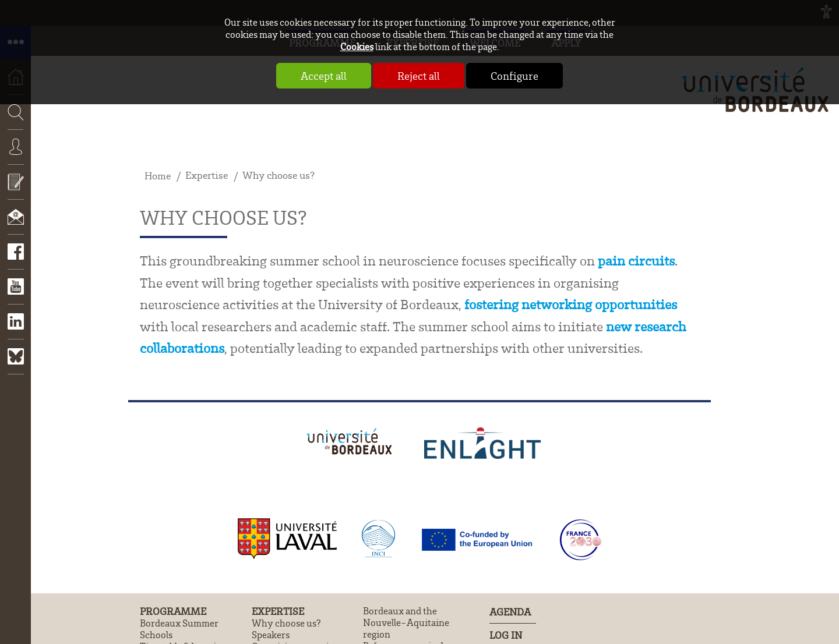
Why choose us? (279, 175)
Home (158, 176)
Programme (173, 611)
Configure (514, 76)
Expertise (207, 175)
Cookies (357, 46)
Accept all (324, 76)
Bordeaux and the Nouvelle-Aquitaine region (406, 622)
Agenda (510, 612)
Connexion (15, 155)
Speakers (271, 635)
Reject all (419, 76)
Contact (15, 225)
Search (12, 147)
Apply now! (15, 190)
